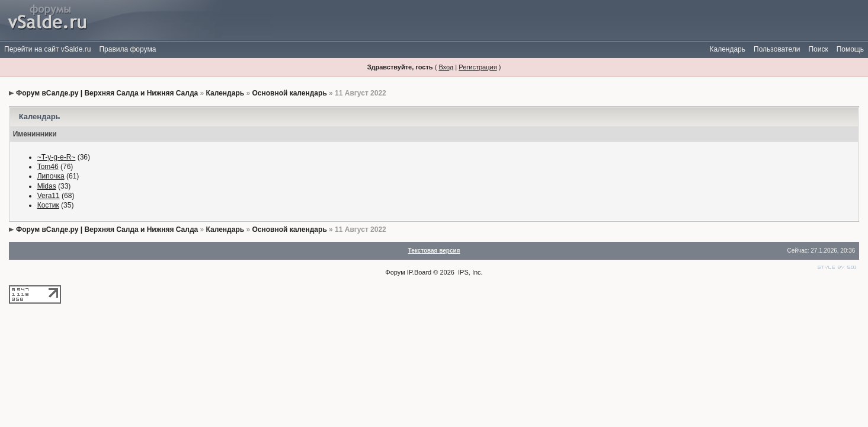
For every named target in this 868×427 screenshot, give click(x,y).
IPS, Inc (470, 272)
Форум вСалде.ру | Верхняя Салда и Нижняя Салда (107, 93)
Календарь (727, 49)
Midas (47, 186)
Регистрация (478, 67)
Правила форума (127, 49)
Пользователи (777, 49)
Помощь (850, 49)
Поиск (818, 49)
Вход (446, 67)
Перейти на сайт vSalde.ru (47, 49)
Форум (395, 272)
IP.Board (419, 272)
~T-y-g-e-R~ (57, 157)
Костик (48, 205)
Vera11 (49, 196)
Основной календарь (289, 93)
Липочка (51, 176)
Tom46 (48, 167)
